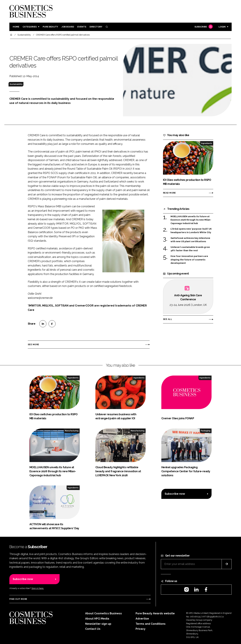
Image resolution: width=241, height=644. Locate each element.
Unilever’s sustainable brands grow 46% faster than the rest (190, 249)
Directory (96, 27)
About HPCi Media (97, 619)
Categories (30, 27)
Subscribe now (175, 494)
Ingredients (207, 143)
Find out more (18, 599)
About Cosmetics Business (104, 613)
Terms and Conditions (151, 624)
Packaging (206, 431)
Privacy (140, 629)
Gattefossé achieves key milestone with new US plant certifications (190, 240)
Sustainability (16, 84)
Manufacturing (72, 431)
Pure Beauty (50, 27)
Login (222, 27)
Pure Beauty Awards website (155, 613)
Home (16, 27)
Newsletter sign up (98, 624)
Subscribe (203, 27)
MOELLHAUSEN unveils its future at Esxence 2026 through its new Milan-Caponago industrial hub (191, 220)
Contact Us (93, 629)
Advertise (142, 619)
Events (82, 27)
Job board (68, 27)
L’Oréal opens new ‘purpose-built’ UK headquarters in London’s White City (191, 231)
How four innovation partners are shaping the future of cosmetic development (189, 260)
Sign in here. (38, 588)
